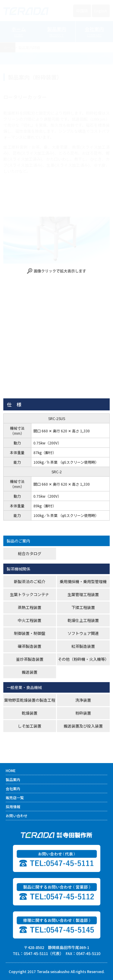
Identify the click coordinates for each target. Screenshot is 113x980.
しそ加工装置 (30, 726)
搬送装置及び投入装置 (83, 726)
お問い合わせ (17, 816)
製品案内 (13, 779)
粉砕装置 (83, 713)
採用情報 (13, 807)
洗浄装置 (83, 700)
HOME (11, 770)
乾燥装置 (30, 713)
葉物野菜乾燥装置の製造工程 (30, 700)
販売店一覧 (15, 798)
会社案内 (13, 788)
